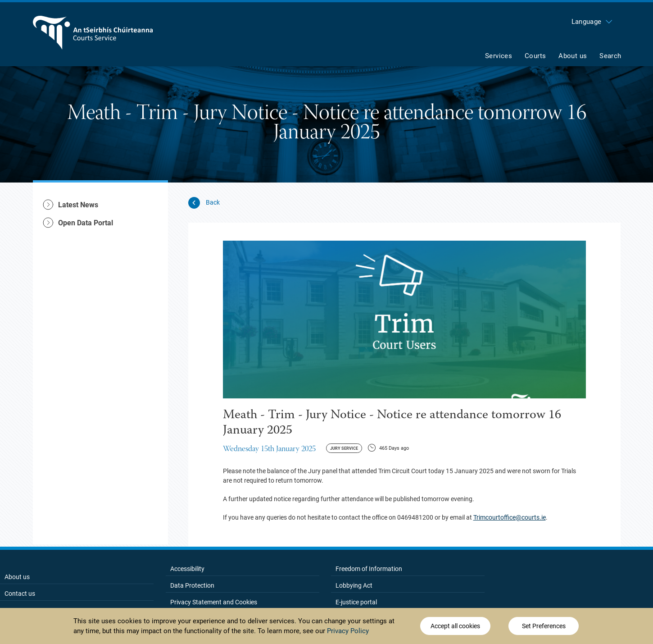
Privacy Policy (348, 631)
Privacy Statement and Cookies (214, 602)
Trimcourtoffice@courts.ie (510, 517)
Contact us (20, 594)
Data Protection (192, 585)
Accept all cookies (455, 626)
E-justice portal (356, 602)
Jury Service (344, 448)
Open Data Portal (86, 223)
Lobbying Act (354, 585)
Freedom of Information (369, 569)
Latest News (78, 205)
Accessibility (187, 569)
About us (17, 577)
